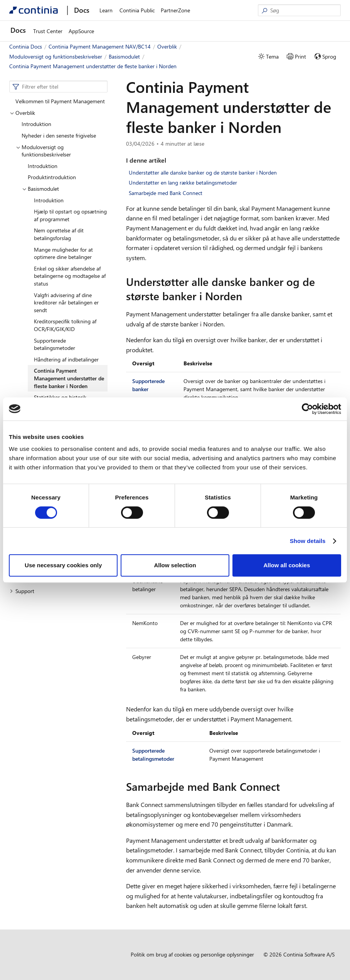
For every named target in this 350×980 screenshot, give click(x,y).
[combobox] (58, 87)
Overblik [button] (22, 113)
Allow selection (175, 565)
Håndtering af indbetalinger (66, 359)
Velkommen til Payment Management (60, 101)
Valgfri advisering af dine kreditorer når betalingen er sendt (66, 303)
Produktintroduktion (52, 177)
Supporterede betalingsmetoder (55, 344)
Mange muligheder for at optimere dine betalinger (63, 253)
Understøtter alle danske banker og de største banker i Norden (203, 172)
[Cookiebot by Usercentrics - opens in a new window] (307, 409)
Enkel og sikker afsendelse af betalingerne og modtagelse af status (70, 276)
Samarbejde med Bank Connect (166, 193)
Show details (308, 541)
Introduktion (36, 124)
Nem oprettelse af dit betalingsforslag (59, 234)
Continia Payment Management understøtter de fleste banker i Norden (69, 378)
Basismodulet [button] (40, 189)
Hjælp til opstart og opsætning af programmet (70, 215)
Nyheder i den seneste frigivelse (59, 135)
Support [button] (22, 591)
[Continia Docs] (34, 10)
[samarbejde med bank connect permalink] (284, 787)
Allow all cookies (287, 565)
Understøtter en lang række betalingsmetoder (183, 182)
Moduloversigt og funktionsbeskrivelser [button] (43, 151)
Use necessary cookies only (63, 565)
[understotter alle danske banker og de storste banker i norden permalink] (247, 296)
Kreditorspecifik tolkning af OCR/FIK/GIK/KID (65, 325)
